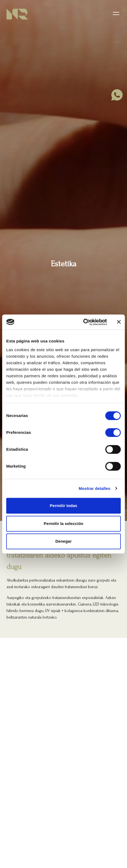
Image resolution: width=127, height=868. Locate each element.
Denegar (63, 541)
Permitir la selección (63, 523)
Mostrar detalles (95, 488)
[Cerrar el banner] (119, 322)
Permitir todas (64, 506)
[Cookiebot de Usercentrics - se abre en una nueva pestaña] (83, 322)
